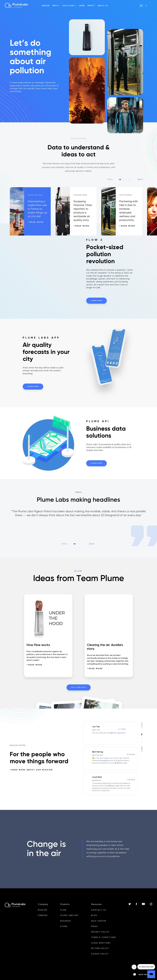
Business (66, 921)
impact (91, 6)
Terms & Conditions (104, 937)
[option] (33, 211)
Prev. (110, 179)
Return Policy (100, 948)
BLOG (94, 916)
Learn (82, 6)
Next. (141, 179)
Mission (43, 910)
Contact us (99, 910)
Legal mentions (101, 943)
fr (146, 6)
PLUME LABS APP (70, 916)
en (141, 6)
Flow (63, 910)
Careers (43, 916)
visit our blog (79, 687)
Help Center (99, 921)
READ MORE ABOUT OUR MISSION (32, 770)
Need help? (142, 975)
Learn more (96, 301)
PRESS (95, 926)
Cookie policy (100, 954)
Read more (37, 222)
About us (103, 6)
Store (64, 926)
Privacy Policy (100, 932)
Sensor (46, 6)
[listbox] (78, 524)
